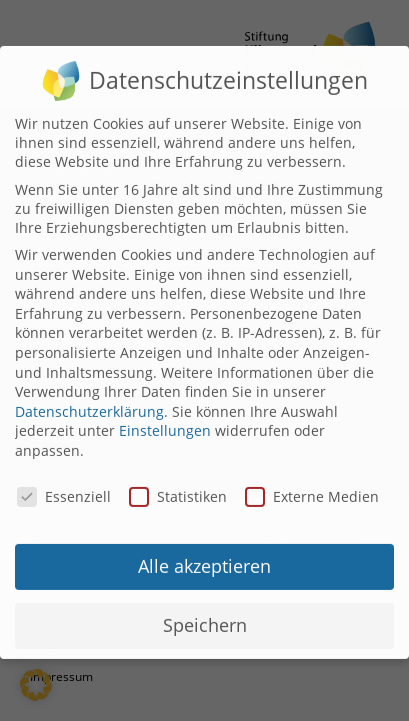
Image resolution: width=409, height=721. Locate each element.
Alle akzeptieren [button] (204, 557)
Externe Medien (312, 486)
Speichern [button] (205, 616)
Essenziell (64, 486)
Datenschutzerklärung (89, 401)
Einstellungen (165, 421)
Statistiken (178, 486)
